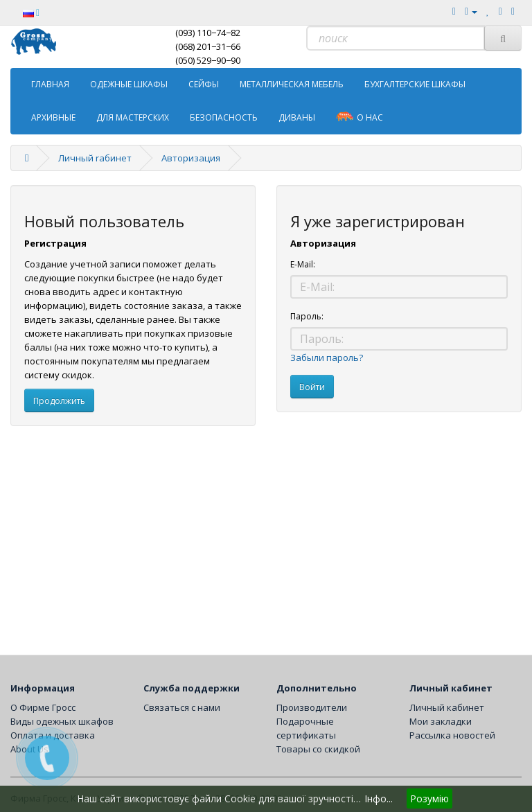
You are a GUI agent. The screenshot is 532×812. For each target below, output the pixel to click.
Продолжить (59, 401)
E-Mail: (303, 264)
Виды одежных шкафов (62, 721)
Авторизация (191, 158)
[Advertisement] (266, 537)
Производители (312, 707)
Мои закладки (441, 721)
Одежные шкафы (129, 84)
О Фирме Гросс (43, 707)
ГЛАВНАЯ (50, 84)
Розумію (429, 798)
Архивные (53, 117)
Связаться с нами (182, 707)
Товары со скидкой (318, 749)
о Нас (360, 117)
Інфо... (379, 798)
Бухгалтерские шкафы (415, 84)
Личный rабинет (95, 158)
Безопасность (224, 117)
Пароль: (307, 316)
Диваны (297, 117)
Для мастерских (133, 117)
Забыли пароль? (327, 358)
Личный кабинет (447, 707)
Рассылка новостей (452, 735)
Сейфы (204, 84)
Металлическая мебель (292, 84)
